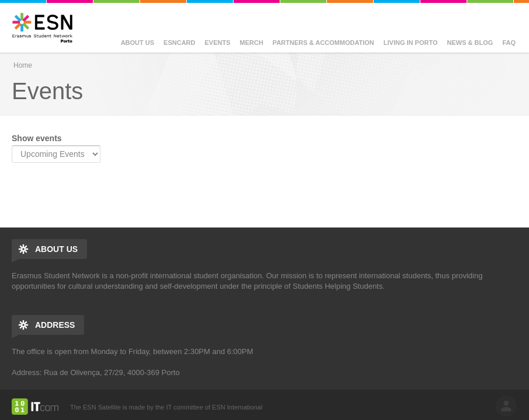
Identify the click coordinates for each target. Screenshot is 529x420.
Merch (252, 43)
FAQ (509, 43)
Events (218, 43)
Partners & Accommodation (323, 43)
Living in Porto (411, 43)
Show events (37, 138)
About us (138, 43)
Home (23, 65)
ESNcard (179, 43)
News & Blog (470, 43)
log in (506, 406)
